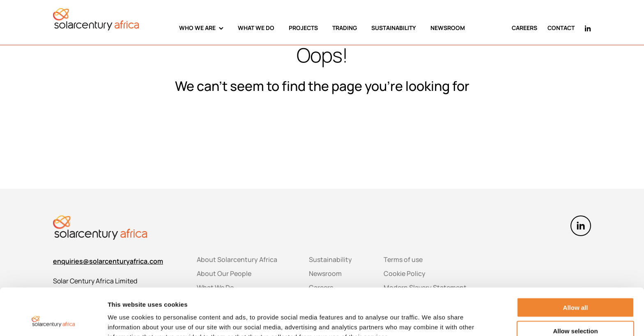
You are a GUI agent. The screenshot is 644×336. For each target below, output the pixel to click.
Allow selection (575, 287)
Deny (576, 310)
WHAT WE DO (256, 28)
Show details (431, 320)
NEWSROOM (448, 28)
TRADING (345, 28)
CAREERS (524, 28)
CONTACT (561, 28)
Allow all (576, 263)
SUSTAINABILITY (394, 28)
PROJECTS (303, 28)
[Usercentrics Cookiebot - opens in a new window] (53, 320)
